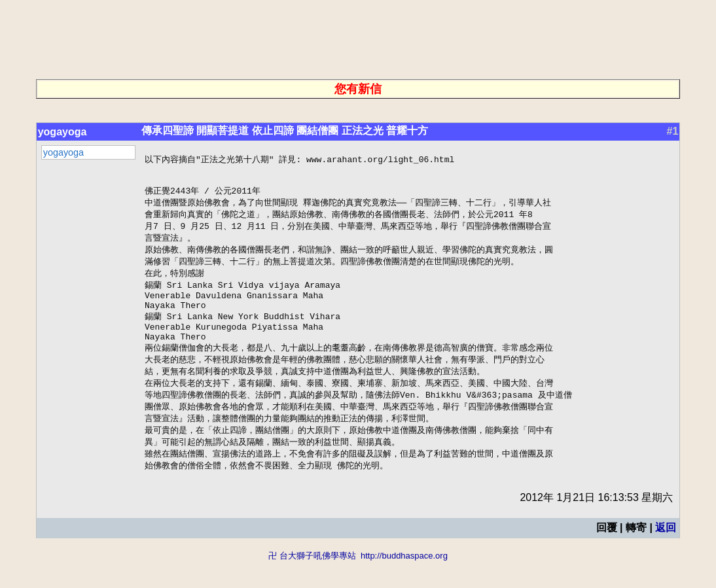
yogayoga (63, 132)
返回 (666, 554)
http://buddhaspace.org (404, 582)
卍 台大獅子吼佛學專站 (312, 582)
